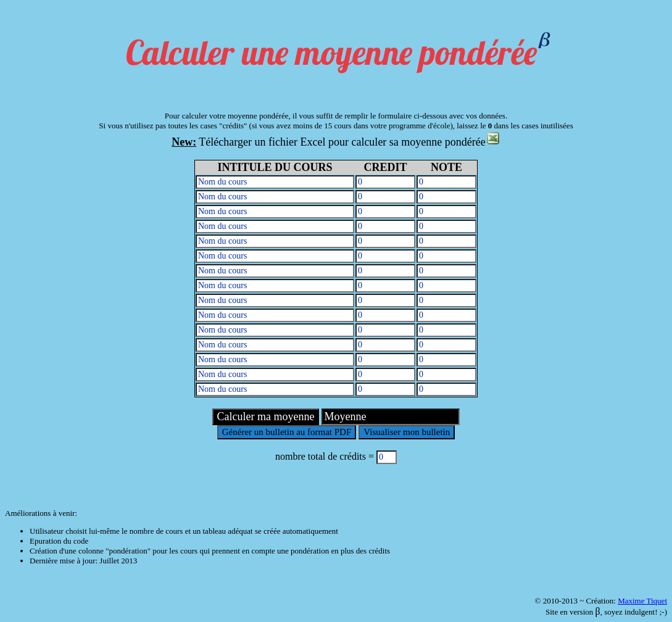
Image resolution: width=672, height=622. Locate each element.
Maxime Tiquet (642, 601)
